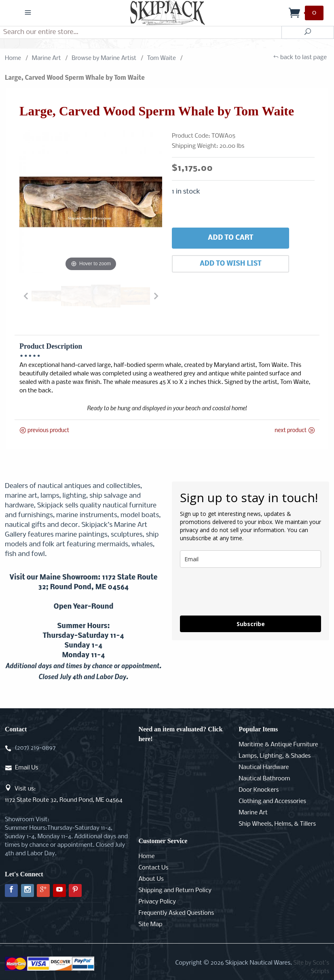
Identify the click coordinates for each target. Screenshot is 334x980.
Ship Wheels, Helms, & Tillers (277, 824)
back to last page (300, 58)
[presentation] (241, 592)
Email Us (26, 768)
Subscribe (251, 624)
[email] (250, 559)
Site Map (150, 925)
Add (230, 238)
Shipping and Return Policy (175, 891)
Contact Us (153, 868)
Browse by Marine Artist (104, 58)
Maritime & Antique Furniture (278, 745)
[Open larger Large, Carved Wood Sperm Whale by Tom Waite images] (91, 202)
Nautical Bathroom (264, 779)
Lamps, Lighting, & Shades (275, 756)
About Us (151, 879)
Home (13, 58)
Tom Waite (162, 58)
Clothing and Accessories (272, 801)
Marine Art (47, 58)
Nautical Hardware (264, 767)
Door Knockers (259, 790)
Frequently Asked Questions (176, 913)
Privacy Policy (157, 902)
